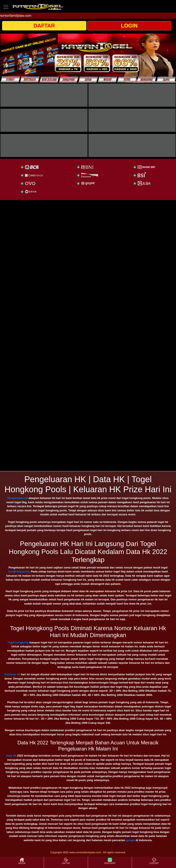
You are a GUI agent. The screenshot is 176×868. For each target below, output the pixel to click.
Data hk (11, 756)
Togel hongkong (18, 642)
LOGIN (129, 26)
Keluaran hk (12, 674)
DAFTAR (44, 26)
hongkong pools (19, 571)
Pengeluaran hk (18, 498)
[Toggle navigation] (6, 7)
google (130, 840)
